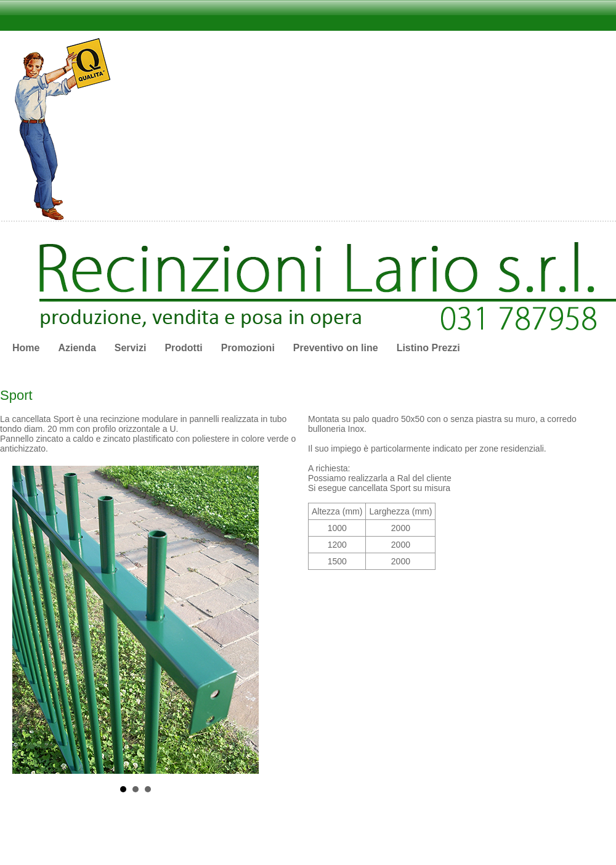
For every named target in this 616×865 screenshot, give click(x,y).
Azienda (77, 348)
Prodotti (183, 348)
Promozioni (248, 348)
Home (26, 348)
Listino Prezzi (428, 348)
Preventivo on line (336, 348)
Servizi (131, 348)
